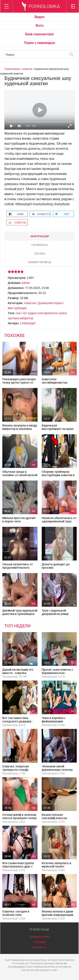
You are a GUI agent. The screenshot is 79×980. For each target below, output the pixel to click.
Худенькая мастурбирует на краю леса (58, 429)
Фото (39, 25)
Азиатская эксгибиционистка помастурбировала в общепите (56, 384)
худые (32, 313)
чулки (62, 313)
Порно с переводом (39, 43)
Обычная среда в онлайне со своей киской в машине (20, 475)
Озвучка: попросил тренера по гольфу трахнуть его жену (16, 770)
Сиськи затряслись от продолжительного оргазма (18, 567)
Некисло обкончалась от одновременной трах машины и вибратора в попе (59, 523)
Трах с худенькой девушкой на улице (55, 612)
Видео (39, 17)
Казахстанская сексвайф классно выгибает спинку (54, 818)
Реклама (39, 942)
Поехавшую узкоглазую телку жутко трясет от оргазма (19, 382)
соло (40, 313)
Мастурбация (17, 308)
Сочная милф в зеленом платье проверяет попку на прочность (19, 818)
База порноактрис (39, 34)
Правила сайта (39, 937)
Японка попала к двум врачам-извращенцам (58, 913)
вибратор (27, 318)
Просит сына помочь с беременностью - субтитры (57, 673)
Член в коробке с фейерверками (54, 720)
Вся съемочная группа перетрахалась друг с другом (18, 866)
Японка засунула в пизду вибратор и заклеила (20, 427)
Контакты (39, 947)
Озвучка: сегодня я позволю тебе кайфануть (16, 915)
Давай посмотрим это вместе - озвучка (18, 671)
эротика (14, 318)
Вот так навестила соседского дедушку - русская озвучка (18, 721)
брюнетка (51, 313)
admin (26, 283)
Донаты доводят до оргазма (56, 566)
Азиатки (30, 303)
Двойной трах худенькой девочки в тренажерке (20, 612)
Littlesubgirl (28, 323)
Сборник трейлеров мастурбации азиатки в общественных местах (58, 475)
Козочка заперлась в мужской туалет (56, 865)
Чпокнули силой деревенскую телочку (57, 768)
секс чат (21, 313)
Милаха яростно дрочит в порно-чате (19, 520)
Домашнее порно (50, 303)
